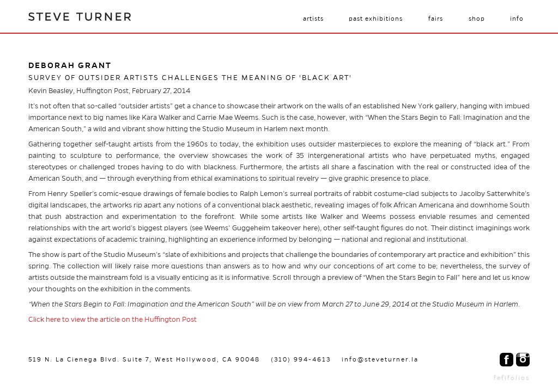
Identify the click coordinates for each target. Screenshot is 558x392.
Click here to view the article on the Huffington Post (113, 320)
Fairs (436, 19)
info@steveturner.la (380, 359)
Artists (313, 19)
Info (517, 19)
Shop (477, 19)
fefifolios (512, 378)
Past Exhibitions (376, 19)
